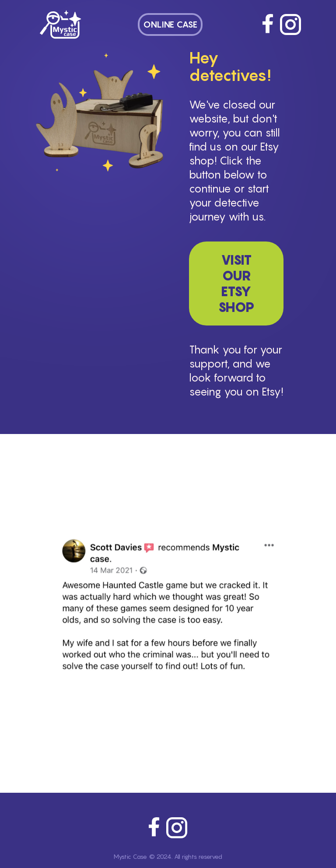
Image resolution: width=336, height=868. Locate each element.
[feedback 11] (226, 746)
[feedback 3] (142, 746)
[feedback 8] (194, 746)
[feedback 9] (205, 746)
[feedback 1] (121, 746)
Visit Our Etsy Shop (236, 283)
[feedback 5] (163, 746)
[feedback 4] (152, 746)
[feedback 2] (131, 746)
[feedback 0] (110, 746)
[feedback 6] (173, 746)
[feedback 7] (184, 746)
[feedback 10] (215, 746)
